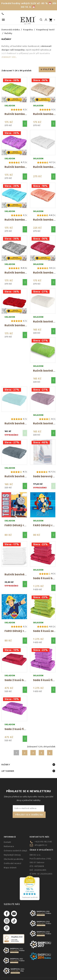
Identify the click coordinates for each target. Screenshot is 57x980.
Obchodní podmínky (14, 859)
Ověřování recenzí (12, 863)
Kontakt (7, 842)
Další (50, 753)
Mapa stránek (10, 868)
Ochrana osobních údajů (15, 851)
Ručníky (6, 765)
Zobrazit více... (9, 57)
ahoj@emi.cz (41, 845)
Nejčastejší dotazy (12, 855)
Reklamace (9, 846)
